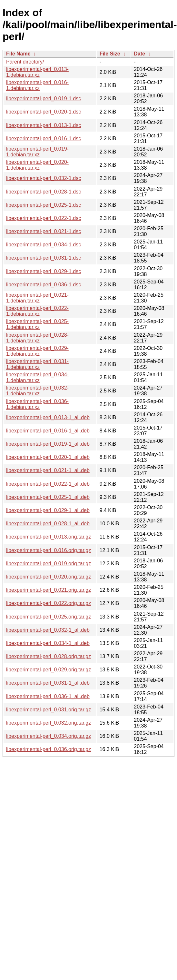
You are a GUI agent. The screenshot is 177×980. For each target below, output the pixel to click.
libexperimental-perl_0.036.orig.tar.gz (49, 749)
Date (139, 54)
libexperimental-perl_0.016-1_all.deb (48, 431)
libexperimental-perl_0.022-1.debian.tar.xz (37, 311)
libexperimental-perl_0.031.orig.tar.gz (49, 710)
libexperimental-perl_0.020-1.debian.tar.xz (37, 165)
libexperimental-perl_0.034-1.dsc (44, 245)
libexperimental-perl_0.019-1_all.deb (48, 444)
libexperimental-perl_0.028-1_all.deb (48, 524)
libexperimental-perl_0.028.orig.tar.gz (49, 656)
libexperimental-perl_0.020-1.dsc (44, 112)
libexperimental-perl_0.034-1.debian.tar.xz (37, 377)
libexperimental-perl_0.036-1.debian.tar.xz (37, 404)
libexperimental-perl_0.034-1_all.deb (48, 643)
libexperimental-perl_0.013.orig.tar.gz (49, 537)
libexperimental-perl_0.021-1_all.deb (48, 470)
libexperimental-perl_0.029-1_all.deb (48, 510)
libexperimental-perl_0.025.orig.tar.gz (49, 617)
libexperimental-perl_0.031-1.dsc (44, 258)
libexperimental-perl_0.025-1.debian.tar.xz (37, 324)
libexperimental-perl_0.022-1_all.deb (48, 484)
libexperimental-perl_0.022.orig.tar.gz (49, 603)
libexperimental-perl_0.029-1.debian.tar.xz (37, 351)
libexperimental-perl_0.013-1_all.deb (48, 417)
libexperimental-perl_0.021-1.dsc (44, 231)
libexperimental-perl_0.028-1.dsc (44, 192)
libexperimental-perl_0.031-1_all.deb (48, 683)
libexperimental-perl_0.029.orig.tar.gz (49, 670)
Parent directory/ (25, 62)
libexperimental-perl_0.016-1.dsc (44, 139)
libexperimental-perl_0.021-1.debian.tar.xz (37, 298)
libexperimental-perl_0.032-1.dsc (44, 178)
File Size (110, 54)
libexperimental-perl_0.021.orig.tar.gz (49, 590)
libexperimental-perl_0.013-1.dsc (44, 125)
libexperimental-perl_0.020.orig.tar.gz (49, 577)
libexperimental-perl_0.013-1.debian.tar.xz (37, 72)
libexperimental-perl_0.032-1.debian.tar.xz (37, 391)
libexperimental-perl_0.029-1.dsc (44, 271)
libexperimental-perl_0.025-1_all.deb (48, 497)
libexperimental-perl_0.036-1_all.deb (48, 696)
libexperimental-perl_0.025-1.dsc (44, 205)
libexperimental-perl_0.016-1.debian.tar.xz (37, 85)
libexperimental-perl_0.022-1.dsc (44, 218)
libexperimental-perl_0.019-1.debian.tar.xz (37, 152)
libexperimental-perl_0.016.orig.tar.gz (49, 550)
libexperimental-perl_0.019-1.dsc (44, 99)
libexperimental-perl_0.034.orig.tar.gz (49, 736)
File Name (18, 54)
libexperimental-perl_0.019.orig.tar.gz (49, 564)
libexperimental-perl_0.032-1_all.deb (48, 630)
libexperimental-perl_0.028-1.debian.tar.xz (37, 338)
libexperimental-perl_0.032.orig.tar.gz (49, 723)
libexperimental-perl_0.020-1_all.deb (48, 457)
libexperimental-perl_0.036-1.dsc (44, 285)
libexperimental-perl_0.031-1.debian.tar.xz (37, 364)
